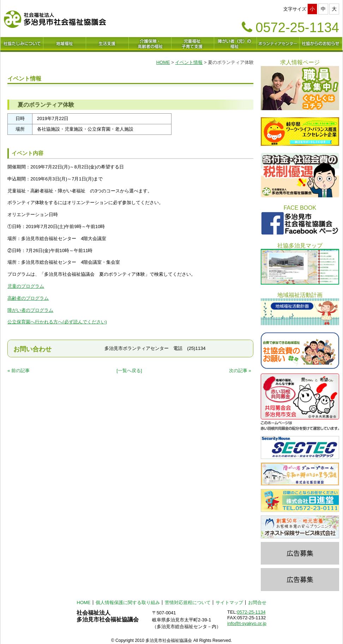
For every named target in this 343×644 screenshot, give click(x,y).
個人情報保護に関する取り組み (128, 603)
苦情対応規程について (188, 603)
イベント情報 (189, 62)
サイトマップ (229, 603)
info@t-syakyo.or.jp (247, 623)
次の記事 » (240, 371)
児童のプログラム (26, 286)
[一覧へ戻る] (129, 371)
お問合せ (257, 603)
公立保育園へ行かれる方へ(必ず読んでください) (57, 322)
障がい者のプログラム (30, 310)
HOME (163, 62)
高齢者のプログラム (28, 298)
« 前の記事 (19, 371)
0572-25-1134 (251, 612)
